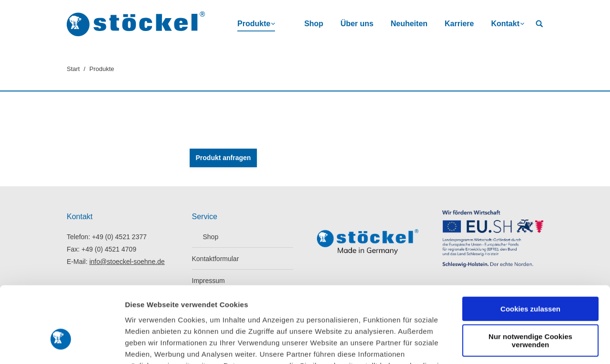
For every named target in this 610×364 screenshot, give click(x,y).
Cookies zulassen (530, 251)
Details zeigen (149, 345)
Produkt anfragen (224, 158)
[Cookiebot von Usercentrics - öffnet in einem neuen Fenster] (62, 345)
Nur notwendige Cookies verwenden (530, 283)
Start (73, 69)
